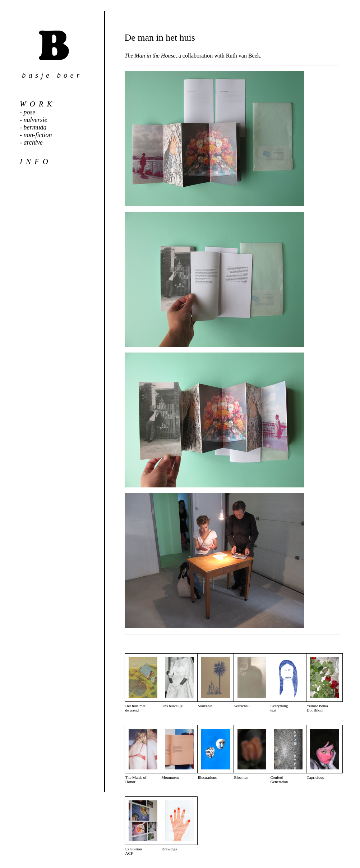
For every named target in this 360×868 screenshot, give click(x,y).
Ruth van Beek (243, 56)
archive (33, 142)
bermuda (35, 127)
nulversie (36, 120)
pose (30, 112)
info (36, 162)
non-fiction (38, 135)
